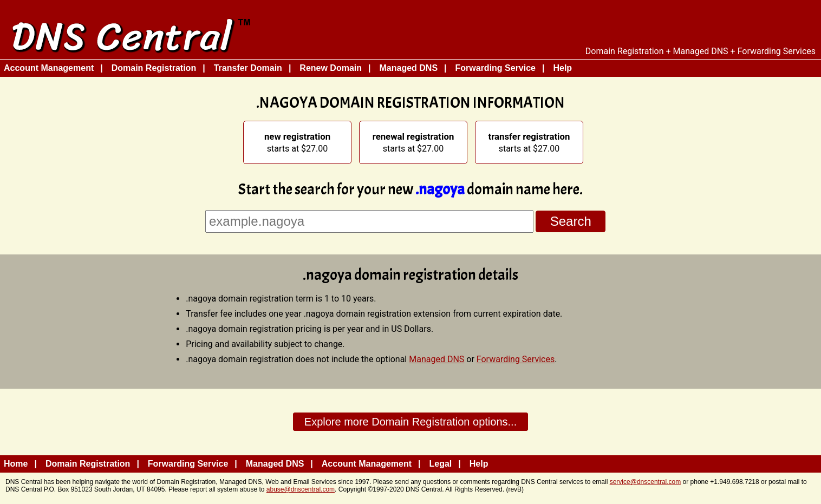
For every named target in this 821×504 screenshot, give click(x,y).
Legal (441, 464)
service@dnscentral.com (646, 482)
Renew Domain (331, 68)
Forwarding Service (496, 68)
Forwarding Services (516, 359)
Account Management (49, 68)
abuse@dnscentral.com (301, 489)
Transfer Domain (248, 68)
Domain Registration (154, 68)
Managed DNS (408, 68)
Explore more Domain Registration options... (410, 422)
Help (562, 68)
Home (16, 464)
